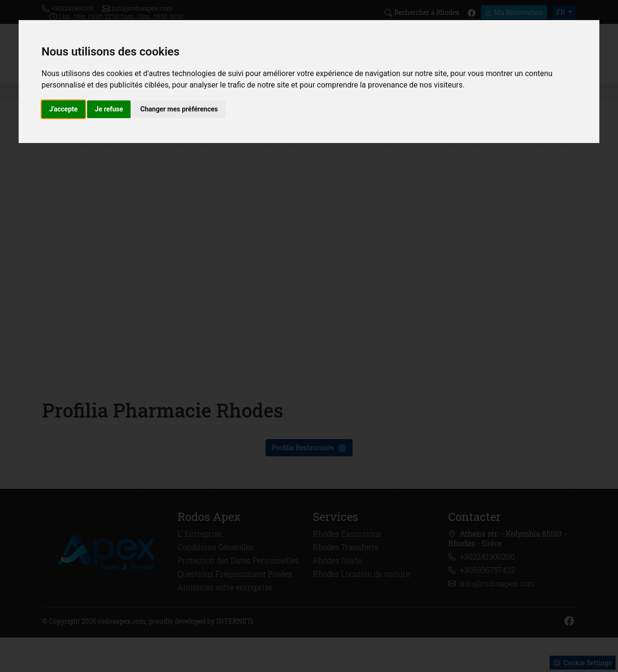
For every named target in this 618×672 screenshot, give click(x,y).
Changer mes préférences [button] (179, 109)
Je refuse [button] (109, 109)
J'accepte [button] (64, 109)
